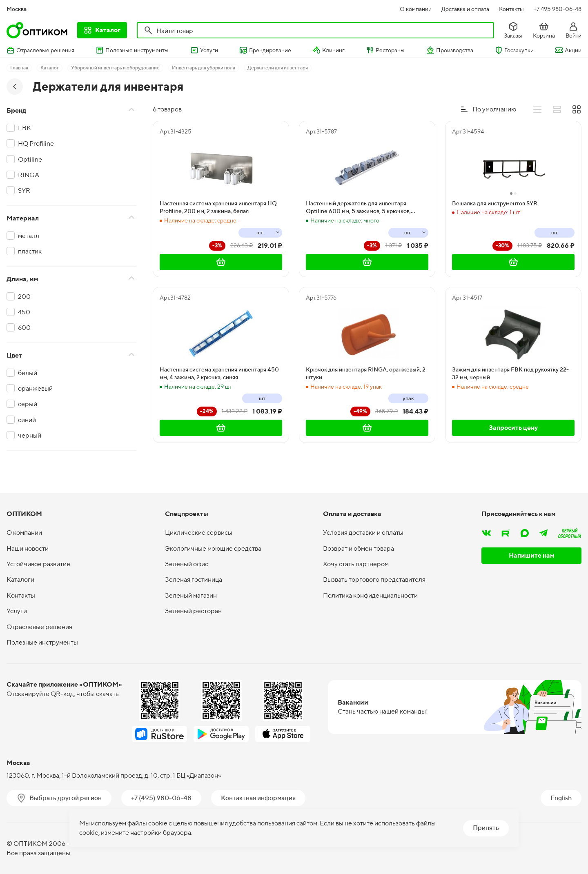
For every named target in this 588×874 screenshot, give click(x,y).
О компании (416, 9)
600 (24, 328)
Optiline (30, 159)
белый (28, 373)
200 (24, 297)
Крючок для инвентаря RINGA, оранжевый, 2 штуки (366, 374)
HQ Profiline (36, 143)
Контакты (511, 9)
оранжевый (35, 388)
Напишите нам (532, 555)
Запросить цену (513, 428)
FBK (24, 128)
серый (28, 404)
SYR (24, 190)
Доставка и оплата (465, 9)
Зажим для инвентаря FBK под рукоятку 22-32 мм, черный (510, 374)
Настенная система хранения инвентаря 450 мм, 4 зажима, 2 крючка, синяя (219, 374)
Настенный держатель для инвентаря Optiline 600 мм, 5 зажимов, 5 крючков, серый (358, 208)
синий (27, 420)
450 (24, 312)
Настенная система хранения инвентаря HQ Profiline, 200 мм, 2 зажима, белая (218, 207)
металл (29, 236)
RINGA (29, 175)
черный (30, 435)
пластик (30, 251)
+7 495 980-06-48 (558, 9)
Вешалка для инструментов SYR (495, 203)
